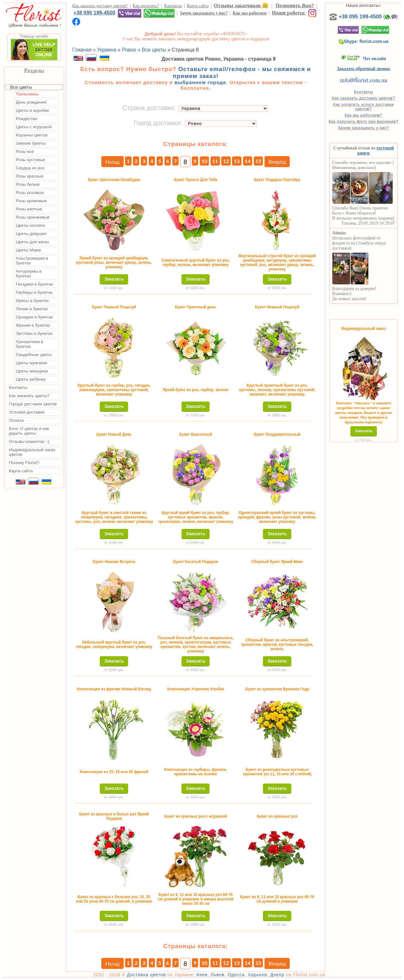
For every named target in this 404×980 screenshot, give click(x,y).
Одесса (236, 975)
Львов (217, 975)
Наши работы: (289, 13)
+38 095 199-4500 (94, 13)
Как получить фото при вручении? (363, 122)
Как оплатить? (146, 6)
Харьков (257, 975)
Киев (202, 975)
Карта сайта (198, 6)
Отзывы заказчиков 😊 (241, 6)
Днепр (277, 975)
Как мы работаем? (363, 115)
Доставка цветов (146, 975)
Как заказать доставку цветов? (100, 6)
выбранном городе (200, 82)
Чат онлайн (363, 59)
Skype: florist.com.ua (364, 41)
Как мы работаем (250, 13)
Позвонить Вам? (295, 6)
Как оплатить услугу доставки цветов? (363, 107)
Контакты (173, 6)
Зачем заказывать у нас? (204, 13)
